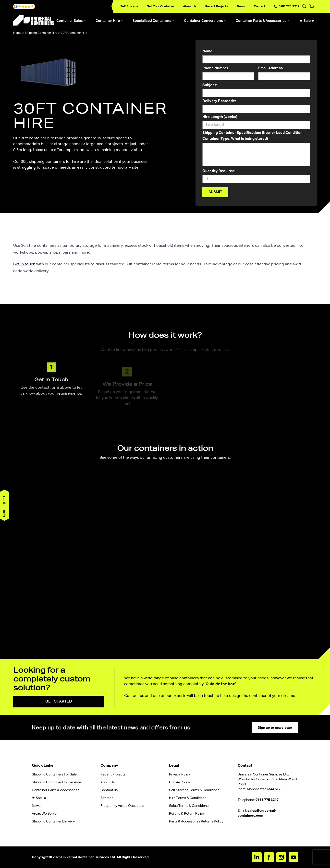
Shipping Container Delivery (53, 821)
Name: (256, 57)
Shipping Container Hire (41, 33)
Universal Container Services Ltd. (89, 857)
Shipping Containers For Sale (54, 774)
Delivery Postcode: (256, 106)
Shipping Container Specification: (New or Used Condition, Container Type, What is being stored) (256, 149)
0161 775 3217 (287, 6)
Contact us (109, 790)
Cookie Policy (179, 782)
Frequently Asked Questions (122, 806)
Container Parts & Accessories (263, 20)
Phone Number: (228, 73)
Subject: (256, 90)
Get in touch (24, 264)
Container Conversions (205, 20)
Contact (260, 6)
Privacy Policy (180, 774)
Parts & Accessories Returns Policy (196, 821)
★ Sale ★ (307, 20)
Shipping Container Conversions (57, 782)
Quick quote (4, 505)
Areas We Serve (44, 814)
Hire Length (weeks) (256, 122)
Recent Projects (217, 6)
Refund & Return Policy (187, 814)
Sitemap (107, 798)
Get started (59, 702)
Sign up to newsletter (275, 728)
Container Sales (71, 20)
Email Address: (284, 73)
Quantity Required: (256, 176)
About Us (190, 6)
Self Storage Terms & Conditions (194, 790)
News (241, 6)
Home (17, 33)
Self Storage (129, 6)
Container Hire (109, 20)
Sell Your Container (161, 6)
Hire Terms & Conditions (188, 798)
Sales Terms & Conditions (189, 806)
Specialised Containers (153, 20)
